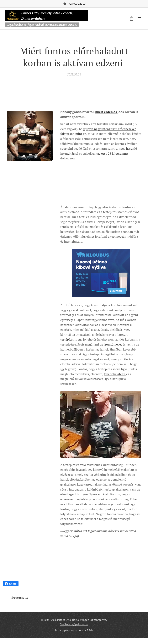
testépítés (67, 340)
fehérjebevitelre (115, 374)
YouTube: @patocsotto (74, 624)
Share (11, 584)
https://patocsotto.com (69, 630)
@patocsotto (20, 598)
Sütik (90, 630)
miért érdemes (106, 112)
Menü (139, 19)
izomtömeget (113, 344)
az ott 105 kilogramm (112, 153)
